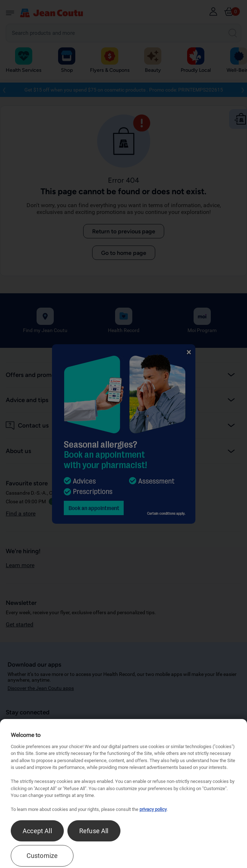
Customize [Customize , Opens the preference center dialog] (42, 856)
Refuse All (94, 831)
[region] (123, 794)
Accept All (37, 831)
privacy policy (153, 809)
